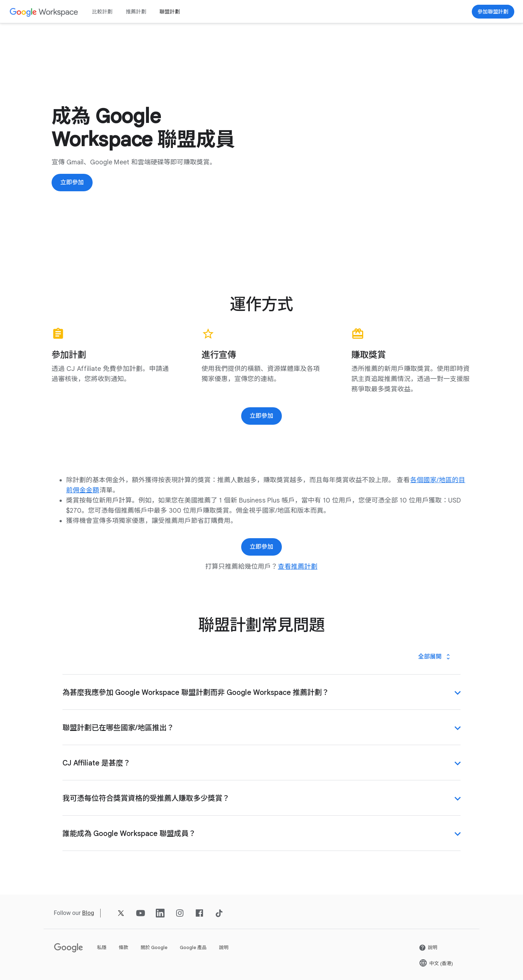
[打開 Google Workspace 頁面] (44, 12)
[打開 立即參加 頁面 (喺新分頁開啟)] (493, 12)
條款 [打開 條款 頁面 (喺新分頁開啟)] (123, 947)
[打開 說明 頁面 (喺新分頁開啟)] (428, 948)
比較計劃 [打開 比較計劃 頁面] (102, 12)
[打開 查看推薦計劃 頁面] (298, 567)
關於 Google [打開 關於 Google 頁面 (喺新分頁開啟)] (154, 947)
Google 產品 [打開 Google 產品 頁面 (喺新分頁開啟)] (193, 947)
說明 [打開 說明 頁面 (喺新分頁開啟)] (224, 947)
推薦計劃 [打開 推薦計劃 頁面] (136, 12)
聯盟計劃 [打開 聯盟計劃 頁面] (170, 12)
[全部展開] (435, 657)
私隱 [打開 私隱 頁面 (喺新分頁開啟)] (102, 947)
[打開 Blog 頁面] (88, 913)
